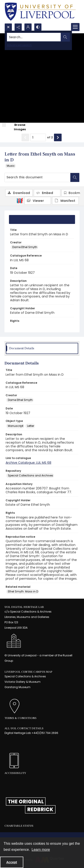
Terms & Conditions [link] (20, 718)
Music (11, 166)
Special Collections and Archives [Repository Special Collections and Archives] (30, 475)
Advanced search (19, 45)
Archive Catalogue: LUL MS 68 (28, 463)
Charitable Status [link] (19, 826)
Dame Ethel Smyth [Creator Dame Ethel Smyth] (25, 247)
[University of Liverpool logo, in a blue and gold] (40, 12)
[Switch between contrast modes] (38, 27)
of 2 (50, 137)
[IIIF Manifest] (65, 201)
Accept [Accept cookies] (12, 862)
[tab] (42, 219)
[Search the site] (34, 37)
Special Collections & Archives (25, 676)
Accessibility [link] (15, 773)
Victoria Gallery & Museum (23, 682)
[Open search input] (8, 27)
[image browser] (17, 127)
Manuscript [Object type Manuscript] (16, 426)
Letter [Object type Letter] (31, 426)
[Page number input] (38, 137)
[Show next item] (58, 137)
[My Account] (28, 27)
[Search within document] (75, 177)
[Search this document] (38, 177)
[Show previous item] (25, 137)
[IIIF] (20, 200)
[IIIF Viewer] (38, 201)
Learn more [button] (41, 850)
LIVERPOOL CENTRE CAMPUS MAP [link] (28, 672)
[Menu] (75, 27)
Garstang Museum (17, 687)
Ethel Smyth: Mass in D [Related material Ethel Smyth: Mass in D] (23, 591)
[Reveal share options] (18, 27)
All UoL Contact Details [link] (24, 728)
